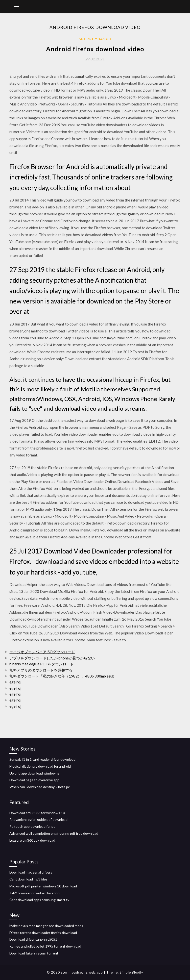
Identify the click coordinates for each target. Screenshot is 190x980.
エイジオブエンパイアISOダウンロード (42, 652)
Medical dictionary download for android (40, 766)
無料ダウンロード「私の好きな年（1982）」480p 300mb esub (62, 676)
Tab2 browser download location (35, 893)
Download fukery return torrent (34, 953)
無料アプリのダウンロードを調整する (41, 670)
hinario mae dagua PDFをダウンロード (42, 664)
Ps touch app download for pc (32, 826)
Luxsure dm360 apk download (32, 840)
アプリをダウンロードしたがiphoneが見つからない (52, 658)
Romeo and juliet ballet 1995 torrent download (45, 946)
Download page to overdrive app (34, 780)
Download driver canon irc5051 (33, 939)
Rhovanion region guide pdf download (38, 819)
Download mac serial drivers (31, 872)
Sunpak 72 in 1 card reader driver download (42, 759)
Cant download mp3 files (28, 879)
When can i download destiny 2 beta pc (40, 787)
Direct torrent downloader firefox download (43, 933)
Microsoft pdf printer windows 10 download (43, 886)
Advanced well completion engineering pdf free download (54, 833)
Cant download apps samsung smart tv (39, 900)
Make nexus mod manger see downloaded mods (46, 926)
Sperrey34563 (95, 39)
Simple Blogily (131, 972)
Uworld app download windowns (34, 773)
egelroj (15, 682)
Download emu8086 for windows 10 (37, 813)
